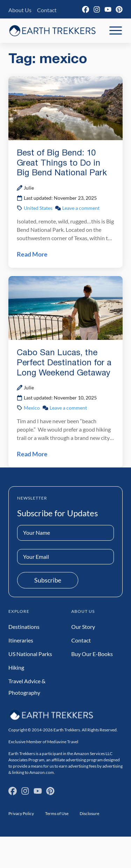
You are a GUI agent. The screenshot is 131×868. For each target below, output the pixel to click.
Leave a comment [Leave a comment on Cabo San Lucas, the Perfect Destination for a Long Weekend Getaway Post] (68, 408)
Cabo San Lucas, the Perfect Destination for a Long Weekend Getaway (64, 363)
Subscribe (48, 580)
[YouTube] (108, 9)
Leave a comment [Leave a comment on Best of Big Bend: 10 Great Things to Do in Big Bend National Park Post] (81, 208)
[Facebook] (86, 9)
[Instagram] (97, 9)
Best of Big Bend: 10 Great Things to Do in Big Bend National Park (62, 163)
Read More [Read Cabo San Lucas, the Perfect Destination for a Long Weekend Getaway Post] (32, 454)
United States (38, 208)
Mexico (32, 408)
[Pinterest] (119, 9)
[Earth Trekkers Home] (52, 31)
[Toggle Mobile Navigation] (116, 31)
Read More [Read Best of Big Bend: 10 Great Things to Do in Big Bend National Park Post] (32, 254)
